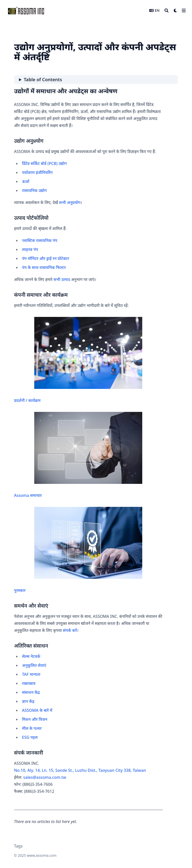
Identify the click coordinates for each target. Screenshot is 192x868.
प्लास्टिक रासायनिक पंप (40, 240)
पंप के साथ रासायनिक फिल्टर (44, 267)
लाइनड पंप (30, 249)
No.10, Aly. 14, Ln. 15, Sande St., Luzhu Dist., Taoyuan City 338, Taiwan (80, 770)
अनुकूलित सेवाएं (34, 665)
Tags (18, 846)
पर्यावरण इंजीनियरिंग (37, 172)
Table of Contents (43, 79)
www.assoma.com (42, 855)
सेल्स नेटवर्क (31, 656)
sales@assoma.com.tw (45, 777)
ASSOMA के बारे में (37, 710)
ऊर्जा (26, 181)
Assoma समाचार (78, 455)
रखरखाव (29, 683)
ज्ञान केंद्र (28, 701)
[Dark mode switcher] (175, 10)
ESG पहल (30, 737)
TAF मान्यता (31, 674)
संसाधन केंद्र (31, 692)
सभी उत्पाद (62, 279)
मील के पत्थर (32, 728)
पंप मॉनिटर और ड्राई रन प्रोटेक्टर (45, 258)
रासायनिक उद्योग (34, 190)
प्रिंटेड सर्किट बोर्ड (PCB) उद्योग (44, 163)
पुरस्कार (78, 550)
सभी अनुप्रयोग (70, 202)
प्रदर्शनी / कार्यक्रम (78, 360)
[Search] (166, 10)
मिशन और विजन (35, 719)
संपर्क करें (70, 630)
